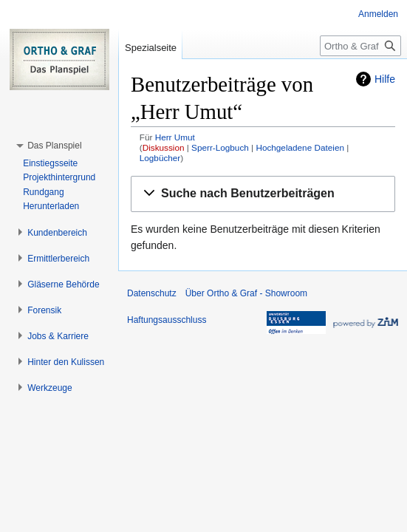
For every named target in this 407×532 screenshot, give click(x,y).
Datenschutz (152, 293)
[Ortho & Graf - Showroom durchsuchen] (360, 46)
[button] (263, 194)
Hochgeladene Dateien (300, 147)
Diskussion (164, 147)
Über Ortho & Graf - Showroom (246, 293)
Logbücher (160, 158)
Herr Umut (175, 137)
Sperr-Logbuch (220, 147)
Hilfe (385, 79)
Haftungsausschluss (167, 320)
